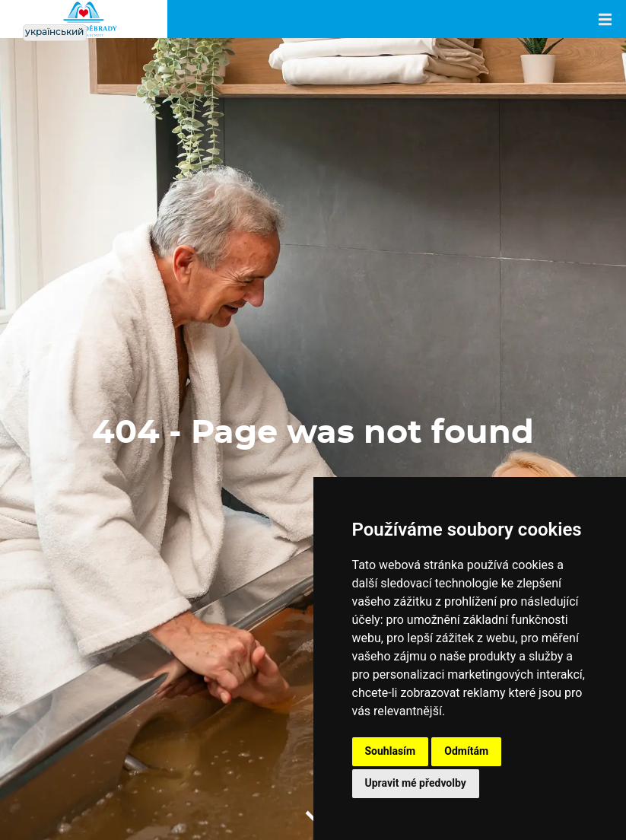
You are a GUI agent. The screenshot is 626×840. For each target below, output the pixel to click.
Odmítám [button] (466, 751)
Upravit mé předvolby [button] (416, 783)
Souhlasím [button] (391, 751)
